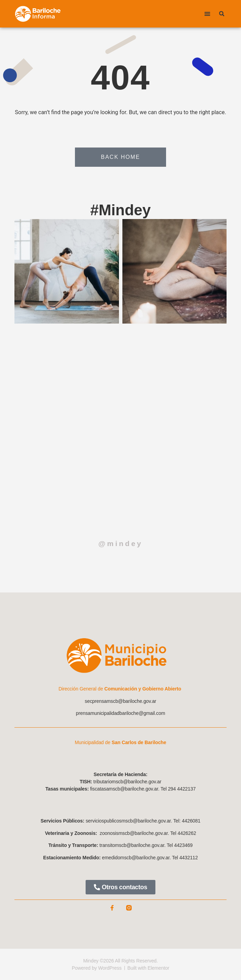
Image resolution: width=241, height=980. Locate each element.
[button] (207, 14)
